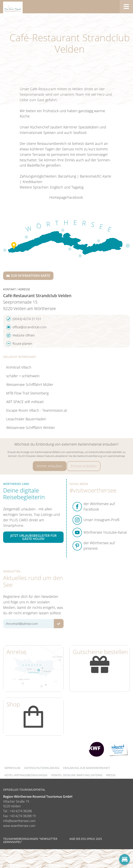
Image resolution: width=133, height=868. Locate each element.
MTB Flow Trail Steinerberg (27, 393)
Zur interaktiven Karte (28, 276)
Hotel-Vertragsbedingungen (26, 775)
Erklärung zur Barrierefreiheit (87, 768)
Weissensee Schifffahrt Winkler (31, 428)
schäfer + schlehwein (23, 376)
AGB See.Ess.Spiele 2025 (86, 839)
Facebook (75, 197)
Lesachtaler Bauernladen (26, 419)
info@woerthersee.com (19, 821)
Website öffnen (20, 335)
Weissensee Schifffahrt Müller (30, 384)
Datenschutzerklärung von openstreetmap (101, 456)
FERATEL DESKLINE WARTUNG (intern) (77, 775)
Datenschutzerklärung (42, 768)
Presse (111, 775)
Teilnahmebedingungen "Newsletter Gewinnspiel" (30, 840)
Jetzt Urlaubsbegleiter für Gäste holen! (33, 537)
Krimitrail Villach (19, 367)
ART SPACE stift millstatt (25, 402)
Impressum (12, 768)
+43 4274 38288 (21, 811)
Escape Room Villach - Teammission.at (37, 410)
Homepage (58, 197)
